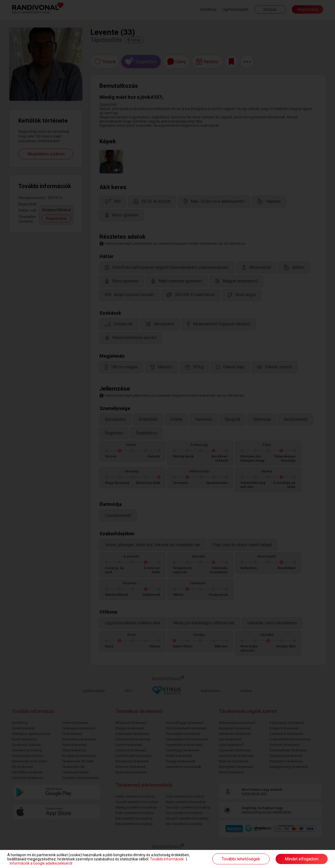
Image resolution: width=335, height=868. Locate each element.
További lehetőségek (241, 859)
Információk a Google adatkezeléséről (41, 863)
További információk (167, 859)
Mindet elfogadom (302, 859)
